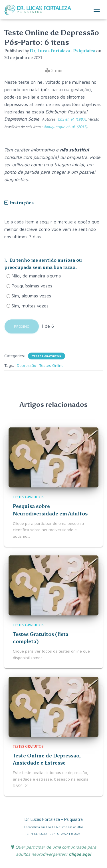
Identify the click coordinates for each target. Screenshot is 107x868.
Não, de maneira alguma (34, 276)
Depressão (27, 365)
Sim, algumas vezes (29, 296)
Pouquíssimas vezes (29, 286)
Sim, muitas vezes (28, 306)
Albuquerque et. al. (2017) (65, 127)
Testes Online (51, 365)
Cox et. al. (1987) (72, 119)
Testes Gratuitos (47, 356)
